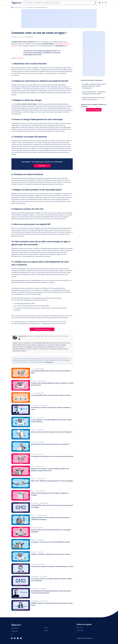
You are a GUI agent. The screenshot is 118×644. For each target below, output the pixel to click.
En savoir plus (49, 362)
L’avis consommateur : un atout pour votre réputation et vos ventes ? (94, 93)
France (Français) (88, 638)
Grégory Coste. (17, 37)
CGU (12, 634)
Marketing (17, 7)
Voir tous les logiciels (94, 110)
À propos (46, 628)
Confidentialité (15, 628)
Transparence (14, 631)
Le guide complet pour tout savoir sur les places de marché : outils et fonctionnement (94, 86)
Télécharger (42, 166)
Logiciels (46, 630)
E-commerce (23, 7)
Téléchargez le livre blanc (42, 329)
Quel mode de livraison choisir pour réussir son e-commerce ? (94, 98)
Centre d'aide (80, 630)
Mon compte (80, 627)
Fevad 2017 (20, 58)
